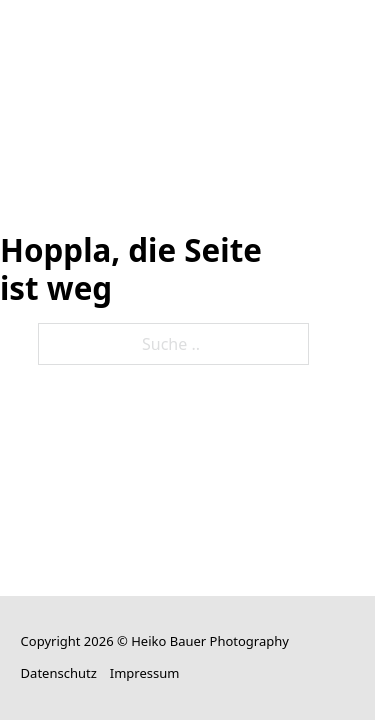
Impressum (145, 673)
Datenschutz (59, 673)
